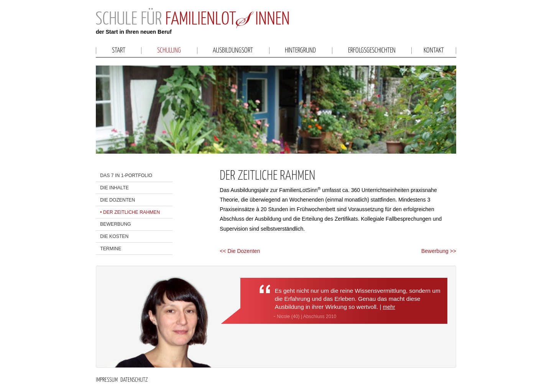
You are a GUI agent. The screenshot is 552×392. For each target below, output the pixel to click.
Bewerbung (115, 224)
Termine (111, 249)
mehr (389, 307)
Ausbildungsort (233, 51)
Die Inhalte (114, 188)
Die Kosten (114, 236)
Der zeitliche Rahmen (131, 212)
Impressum (107, 380)
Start (119, 51)
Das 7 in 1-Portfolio (126, 175)
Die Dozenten (117, 200)
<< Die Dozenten (240, 251)
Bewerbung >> (439, 251)
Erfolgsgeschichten (372, 51)
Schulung (169, 51)
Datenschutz (134, 380)
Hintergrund (300, 51)
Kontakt (434, 51)
